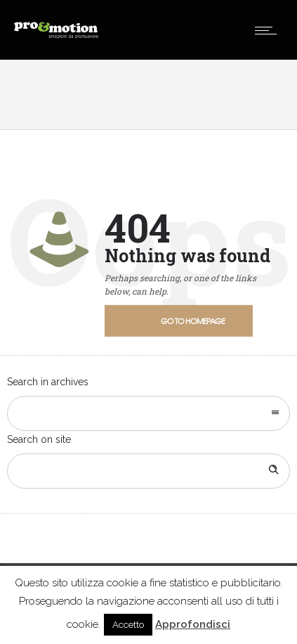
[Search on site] (148, 471)
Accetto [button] (128, 625)
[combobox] (148, 413)
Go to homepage (193, 321)
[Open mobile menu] (269, 30)
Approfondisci (193, 624)
